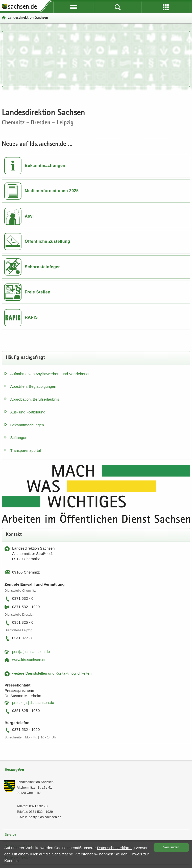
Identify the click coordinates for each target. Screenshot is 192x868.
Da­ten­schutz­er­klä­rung (116, 848)
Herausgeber (15, 770)
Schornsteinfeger (42, 267)
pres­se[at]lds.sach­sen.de (33, 702)
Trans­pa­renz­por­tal (26, 450)
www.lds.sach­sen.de (29, 660)
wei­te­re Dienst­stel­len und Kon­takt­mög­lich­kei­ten (52, 673)
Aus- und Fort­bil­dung (28, 412)
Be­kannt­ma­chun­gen (27, 425)
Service (10, 835)
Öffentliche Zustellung (47, 241)
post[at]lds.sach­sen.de (31, 652)
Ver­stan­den (171, 847)
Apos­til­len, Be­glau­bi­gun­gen (33, 386)
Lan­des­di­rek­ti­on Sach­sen (35, 782)
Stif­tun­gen (19, 438)
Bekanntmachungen (45, 166)
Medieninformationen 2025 (52, 191)
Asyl (29, 216)
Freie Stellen (38, 292)
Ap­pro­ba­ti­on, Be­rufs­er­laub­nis (35, 399)
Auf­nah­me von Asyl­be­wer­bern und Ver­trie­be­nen (51, 374)
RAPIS (31, 317)
